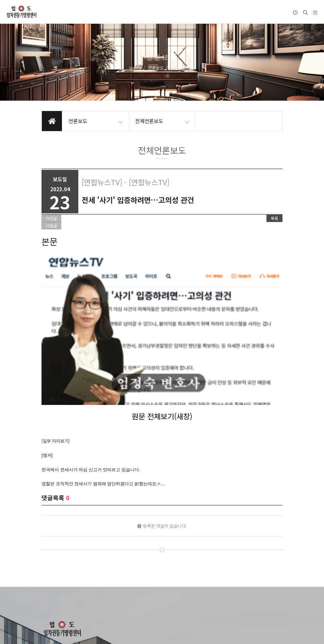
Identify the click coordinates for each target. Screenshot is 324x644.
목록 (274, 218)
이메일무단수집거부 (100, 633)
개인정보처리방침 (58, 633)
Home (136, 68)
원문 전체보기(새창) (162, 319)
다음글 (51, 226)
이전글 (51, 218)
